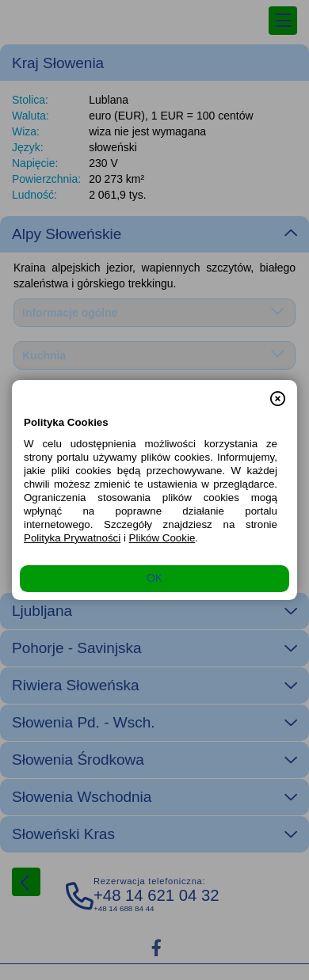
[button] (278, 392)
